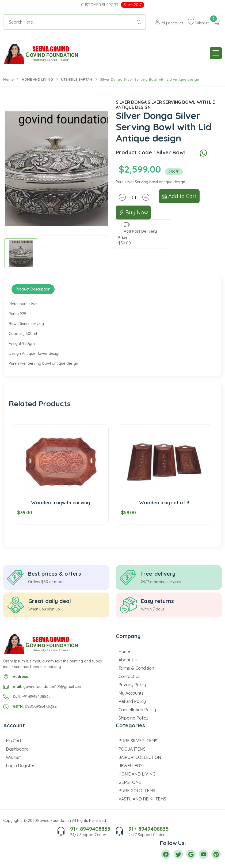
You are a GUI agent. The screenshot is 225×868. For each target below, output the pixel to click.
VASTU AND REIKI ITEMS (142, 799)
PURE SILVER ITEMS (138, 741)
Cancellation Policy (137, 710)
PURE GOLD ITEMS (137, 791)
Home (8, 79)
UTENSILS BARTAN (77, 79)
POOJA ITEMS (132, 749)
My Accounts (131, 693)
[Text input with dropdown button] (68, 22)
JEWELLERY (130, 766)
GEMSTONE (130, 782)
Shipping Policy (133, 718)
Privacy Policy (132, 685)
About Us (128, 660)
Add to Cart (179, 196)
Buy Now (133, 212)
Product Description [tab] (33, 289)
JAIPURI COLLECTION (140, 757)
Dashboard (17, 749)
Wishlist (13, 757)
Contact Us (129, 676)
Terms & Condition (136, 668)
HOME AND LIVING (37, 79)
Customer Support (100, 5)
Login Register (20, 766)
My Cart (14, 741)
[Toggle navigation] (216, 53)
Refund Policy (132, 701)
